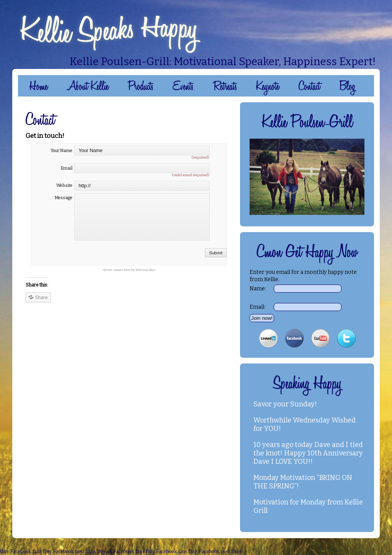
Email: (257, 307)
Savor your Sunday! (285, 404)
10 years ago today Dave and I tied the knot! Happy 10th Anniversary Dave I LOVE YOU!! (308, 453)
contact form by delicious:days (129, 270)
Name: (258, 289)
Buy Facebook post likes (69, 551)
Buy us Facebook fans (121, 551)
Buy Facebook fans (21, 551)
